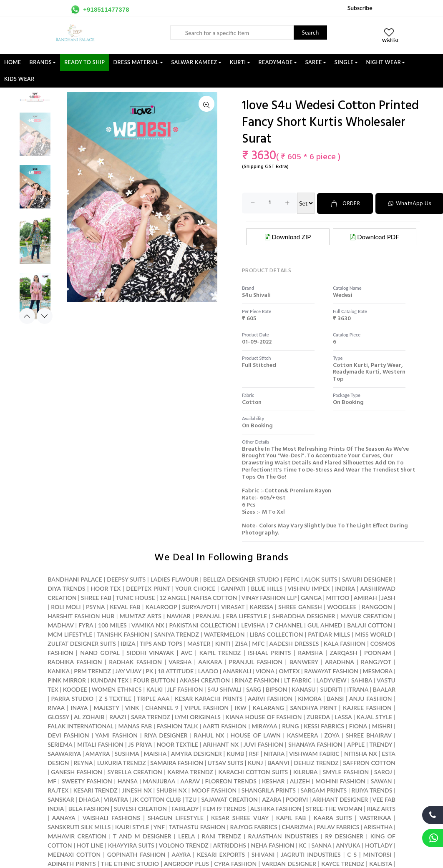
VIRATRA (116, 799)
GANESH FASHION (77, 771)
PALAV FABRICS (338, 827)
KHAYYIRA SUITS (131, 845)
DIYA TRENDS (66, 588)
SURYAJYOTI (199, 606)
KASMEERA (302, 735)
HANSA (128, 781)
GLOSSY (58, 716)
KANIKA (58, 671)
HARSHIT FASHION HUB (81, 616)
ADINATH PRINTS (72, 863)
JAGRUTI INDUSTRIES (311, 854)
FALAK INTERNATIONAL (80, 726)
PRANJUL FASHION (255, 661)
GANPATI (233, 588)
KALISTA (380, 863)
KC (303, 845)
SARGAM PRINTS (323, 790)
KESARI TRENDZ (96, 790)
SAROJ (383, 771)
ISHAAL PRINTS (269, 652)
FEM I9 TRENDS (225, 808)
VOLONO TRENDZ (184, 845)
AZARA (272, 799)
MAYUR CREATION (366, 616)
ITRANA (358, 689)
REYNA (83, 762)
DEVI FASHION (68, 735)
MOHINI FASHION (340, 781)
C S (352, 854)
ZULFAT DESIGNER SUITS (82, 643)
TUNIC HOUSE (135, 597)
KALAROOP (161, 606)
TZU (191, 799)
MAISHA (155, 753)
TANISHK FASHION (123, 634)
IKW (241, 707)
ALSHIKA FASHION (276, 808)
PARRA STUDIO (72, 698)
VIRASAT (233, 606)
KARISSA (262, 606)
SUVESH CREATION (140, 808)
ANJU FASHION (371, 698)
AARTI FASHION (225, 726)
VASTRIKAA (375, 817)
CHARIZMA (297, 827)
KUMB (235, 753)
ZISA (241, 643)
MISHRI (382, 726)
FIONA (358, 726)
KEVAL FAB (125, 606)
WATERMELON (224, 634)
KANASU (303, 689)
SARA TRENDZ (151, 716)
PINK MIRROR (67, 680)
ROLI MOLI (66, 606)
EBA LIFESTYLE (247, 616)
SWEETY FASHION (87, 781)
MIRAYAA (264, 726)
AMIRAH (365, 597)
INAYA (79, 707)
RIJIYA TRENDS (372, 790)
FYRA (86, 625)
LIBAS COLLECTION (276, 634)
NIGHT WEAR (386, 62)
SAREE (316, 62)
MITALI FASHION (100, 744)
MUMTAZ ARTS (141, 616)
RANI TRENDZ (221, 836)
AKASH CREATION (205, 680)
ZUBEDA (318, 716)
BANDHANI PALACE (75, 579)
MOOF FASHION (214, 790)
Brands (43, 62)
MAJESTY (106, 707)
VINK (132, 707)
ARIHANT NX (221, 744)
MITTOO (338, 597)
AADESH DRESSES (294, 643)
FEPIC (292, 579)
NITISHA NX (361, 753)
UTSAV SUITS (226, 762)
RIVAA (56, 707)
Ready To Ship (84, 62)
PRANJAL (208, 616)
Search (310, 32)
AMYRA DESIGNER (196, 753)
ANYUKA (348, 845)
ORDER (346, 203)
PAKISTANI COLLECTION (203, 625)
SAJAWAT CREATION (229, 799)
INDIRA (345, 588)
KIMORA (310, 698)
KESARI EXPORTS (221, 854)
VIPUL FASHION (206, 707)
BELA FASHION (89, 808)
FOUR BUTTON (154, 680)
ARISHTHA (378, 827)
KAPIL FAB (291, 817)
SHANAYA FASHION (315, 744)
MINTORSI (378, 854)
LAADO (208, 671)
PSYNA (95, 606)
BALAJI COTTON (370, 625)
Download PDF (374, 236)
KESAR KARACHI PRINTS (209, 698)
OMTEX (289, 671)
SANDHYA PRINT (313, 707)
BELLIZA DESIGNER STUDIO (241, 579)
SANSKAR (61, 799)
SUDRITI (331, 689)
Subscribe (360, 8)
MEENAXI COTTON (74, 854)
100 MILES (112, 625)
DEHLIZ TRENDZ (316, 762)
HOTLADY (379, 845)
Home (13, 62)
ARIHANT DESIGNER (340, 799)
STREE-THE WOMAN (334, 808)
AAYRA (181, 854)
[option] (35, 138)
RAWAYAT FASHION (331, 671)
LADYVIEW (332, 680)
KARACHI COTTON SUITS (253, 771)
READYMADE (278, 62)
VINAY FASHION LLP (269, 597)
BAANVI (278, 762)
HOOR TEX (106, 588)
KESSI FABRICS (324, 726)
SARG (254, 689)
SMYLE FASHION (346, 771)
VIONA (265, 671)
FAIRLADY (185, 808)
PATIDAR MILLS (329, 634)
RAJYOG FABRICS (254, 827)
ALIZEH (300, 781)
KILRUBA (305, 771)
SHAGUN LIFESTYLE (176, 817)
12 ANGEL (173, 597)
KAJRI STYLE (132, 827)
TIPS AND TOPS (161, 643)
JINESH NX (137, 790)
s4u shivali (256, 295)
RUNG (290, 726)
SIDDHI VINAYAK (150, 652)
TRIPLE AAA (153, 698)
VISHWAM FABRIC (314, 753)
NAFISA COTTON (214, 597)
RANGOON (377, 606)
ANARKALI (237, 671)
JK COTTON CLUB (157, 799)
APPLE (356, 744)
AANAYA (64, 817)
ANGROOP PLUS (186, 863)
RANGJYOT (376, 661)
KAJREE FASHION (367, 707)
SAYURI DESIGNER (367, 579)
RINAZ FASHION (257, 680)
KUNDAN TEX (109, 680)
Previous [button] (27, 316)
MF (52, 781)
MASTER (199, 643)
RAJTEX (58, 790)
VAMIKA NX (148, 625)
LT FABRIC (298, 680)
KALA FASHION (345, 643)
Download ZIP (288, 236)
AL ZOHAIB (89, 716)
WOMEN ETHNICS (117, 689)
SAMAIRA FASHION (177, 762)
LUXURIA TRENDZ (122, 762)
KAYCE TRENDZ (343, 863)
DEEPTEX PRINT (148, 588)
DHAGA (89, 799)
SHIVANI (263, 854)
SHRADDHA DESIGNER (304, 616)
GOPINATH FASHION (136, 854)
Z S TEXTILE (115, 698)
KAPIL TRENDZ (220, 652)
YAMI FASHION (116, 735)
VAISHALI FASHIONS (111, 817)
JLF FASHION (185, 689)
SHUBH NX (172, 790)
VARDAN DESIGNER (289, 863)
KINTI (223, 643)
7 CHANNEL (286, 625)
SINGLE (346, 62)
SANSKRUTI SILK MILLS (79, 827)
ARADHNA (339, 661)
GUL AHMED (325, 625)
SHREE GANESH (300, 606)
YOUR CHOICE (195, 588)
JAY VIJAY (128, 671)
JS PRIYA (140, 744)
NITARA (274, 753)
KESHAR (273, 781)
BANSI (335, 698)
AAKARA (210, 661)
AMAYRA (98, 753)
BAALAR (384, 689)
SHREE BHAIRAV (369, 735)
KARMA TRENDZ (190, 771)
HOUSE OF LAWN (255, 735)
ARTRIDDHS (230, 845)
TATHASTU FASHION (197, 827)
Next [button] (45, 316)
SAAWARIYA (64, 753)
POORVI (297, 799)
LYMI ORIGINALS (198, 716)
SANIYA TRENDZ (176, 634)
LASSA (343, 716)
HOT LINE (90, 845)
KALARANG (268, 707)
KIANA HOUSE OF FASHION (263, 716)
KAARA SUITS (333, 817)
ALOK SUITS (321, 579)
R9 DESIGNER (344, 836)
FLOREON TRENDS (231, 781)
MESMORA (377, 671)
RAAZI (118, 716)
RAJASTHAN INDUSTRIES (283, 836)
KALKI (155, 689)
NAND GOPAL (100, 652)
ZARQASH (343, 652)
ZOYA (332, 735)
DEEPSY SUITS (126, 579)
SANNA (322, 845)
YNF (159, 827)
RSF (254, 753)
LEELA (186, 836)
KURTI (240, 62)
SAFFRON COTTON (369, 762)
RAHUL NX (209, 735)
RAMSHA (310, 652)
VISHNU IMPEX (309, 588)
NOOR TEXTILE (177, 744)
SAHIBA (362, 680)
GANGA (311, 597)
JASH (388, 597)
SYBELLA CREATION (135, 771)
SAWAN (381, 781)
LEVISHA (253, 625)
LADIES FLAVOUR (175, 579)
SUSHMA (127, 753)
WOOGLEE (342, 606)
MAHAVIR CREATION (77, 836)
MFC (258, 643)
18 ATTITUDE (176, 671)
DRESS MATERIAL (138, 62)
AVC (186, 652)
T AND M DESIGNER (142, 836)
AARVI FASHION (270, 698)
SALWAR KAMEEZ (196, 62)
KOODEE (75, 689)
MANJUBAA (159, 781)
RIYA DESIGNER (166, 735)
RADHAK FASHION (135, 661)
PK (149, 671)
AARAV (190, 781)
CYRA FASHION (235, 863)
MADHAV (60, 625)
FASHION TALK (177, 726)
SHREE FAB (96, 597)
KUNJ (255, 762)
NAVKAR (179, 616)
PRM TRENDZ (92, 671)
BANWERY (304, 661)
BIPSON (276, 689)
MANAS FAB (135, 726)
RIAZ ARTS (381, 808)
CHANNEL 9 (162, 707)
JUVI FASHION (263, 744)
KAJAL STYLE (374, 716)
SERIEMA (60, 744)
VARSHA (180, 661)
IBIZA (128, 643)
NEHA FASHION (273, 845)
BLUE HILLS (267, 588)
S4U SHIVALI (224, 689)
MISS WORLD (374, 634)
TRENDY (381, 744)
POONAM (378, 652)
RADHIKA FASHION (75, 661)
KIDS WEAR (19, 79)
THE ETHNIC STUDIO (130, 863)
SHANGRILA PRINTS (269, 790)
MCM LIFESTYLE (70, 634)
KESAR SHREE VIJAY (240, 817)
